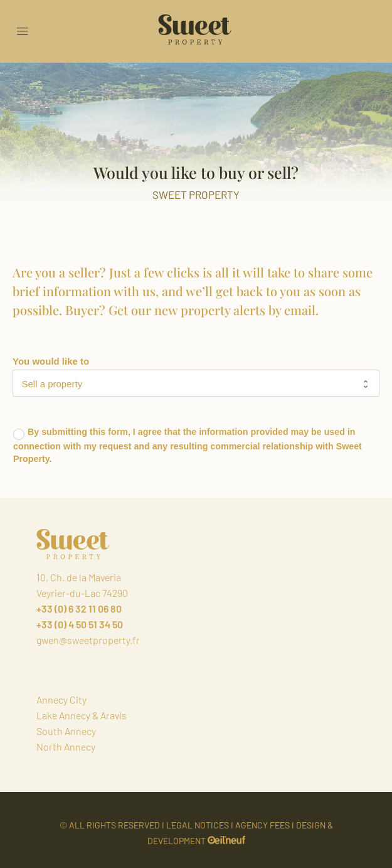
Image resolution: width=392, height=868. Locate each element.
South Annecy (66, 731)
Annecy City (61, 699)
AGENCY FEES (262, 825)
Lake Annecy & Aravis (82, 715)
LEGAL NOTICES (198, 825)
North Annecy (66, 747)
